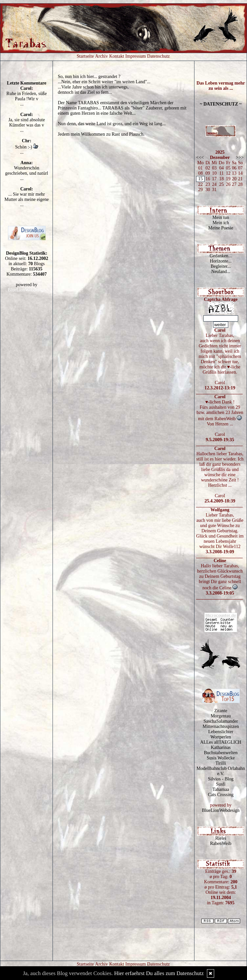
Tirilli (221, 763)
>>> (240, 157)
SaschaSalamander (221, 721)
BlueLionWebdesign (27, 290)
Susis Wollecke (221, 758)
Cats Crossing (221, 795)
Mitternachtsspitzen (221, 726)
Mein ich (221, 223)
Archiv (102, 56)
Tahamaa (221, 789)
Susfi (221, 784)
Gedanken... (221, 256)
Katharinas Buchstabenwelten (221, 750)
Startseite (85, 56)
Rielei (221, 838)
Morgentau (221, 716)
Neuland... (221, 272)
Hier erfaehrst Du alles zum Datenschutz (159, 973)
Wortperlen (221, 737)
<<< (200, 157)
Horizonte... (221, 261)
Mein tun (221, 217)
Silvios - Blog (221, 779)
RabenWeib (221, 843)
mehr (28, 104)
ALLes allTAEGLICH (221, 742)
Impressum (136, 56)
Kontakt (117, 56)
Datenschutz (158, 56)
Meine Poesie (221, 228)
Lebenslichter (221, 732)
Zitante (221, 711)
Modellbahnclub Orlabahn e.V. (221, 771)
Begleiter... (221, 266)
